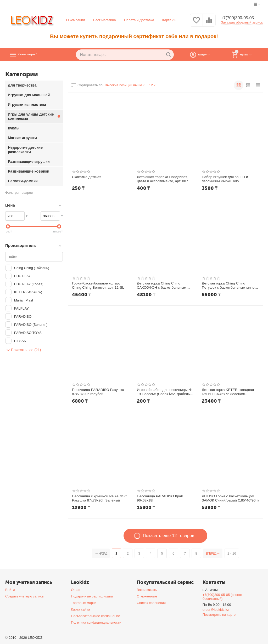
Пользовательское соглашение (95, 616)
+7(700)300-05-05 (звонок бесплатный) (223, 597)
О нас (76, 590)
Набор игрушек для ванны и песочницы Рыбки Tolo (224, 179)
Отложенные (147, 596)
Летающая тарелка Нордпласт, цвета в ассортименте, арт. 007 (161, 179)
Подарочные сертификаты (92, 596)
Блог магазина (105, 20)
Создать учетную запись (24, 596)
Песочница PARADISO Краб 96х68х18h (159, 498)
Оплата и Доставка (139, 20)
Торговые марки (84, 603)
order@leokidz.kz (216, 610)
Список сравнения (151, 603)
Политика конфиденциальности (96, 622)
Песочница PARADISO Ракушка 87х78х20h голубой (97, 392)
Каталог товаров (38, 55)
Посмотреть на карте (219, 615)
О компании (76, 20)
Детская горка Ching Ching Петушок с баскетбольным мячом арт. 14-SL (230, 285)
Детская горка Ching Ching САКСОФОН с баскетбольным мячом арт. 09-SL (161, 286)
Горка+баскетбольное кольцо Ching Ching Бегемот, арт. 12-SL (100, 285)
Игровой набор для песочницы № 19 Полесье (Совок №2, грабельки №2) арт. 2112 (164, 392)
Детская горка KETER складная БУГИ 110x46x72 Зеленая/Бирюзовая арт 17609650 (227, 392)
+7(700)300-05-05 (240, 18)
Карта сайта (172, 20)
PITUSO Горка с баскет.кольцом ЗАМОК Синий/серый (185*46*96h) (229, 498)
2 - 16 (236, 553)
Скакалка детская (86, 177)
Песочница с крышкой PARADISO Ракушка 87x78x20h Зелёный (99, 498)
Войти (10, 590)
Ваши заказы (147, 590)
